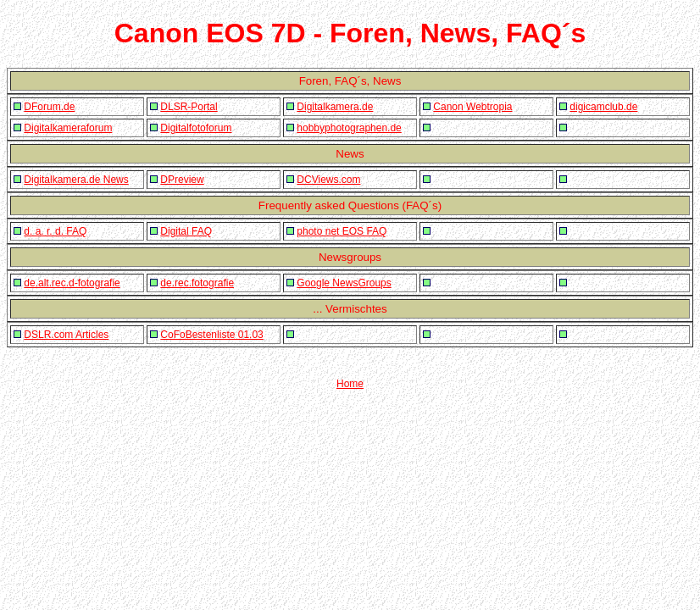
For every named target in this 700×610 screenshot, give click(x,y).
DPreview (182, 180)
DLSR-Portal (189, 107)
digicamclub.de (603, 107)
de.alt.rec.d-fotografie (72, 283)
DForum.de (49, 107)
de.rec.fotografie (197, 283)
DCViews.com (328, 180)
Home (350, 384)
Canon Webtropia (472, 107)
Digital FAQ (186, 231)
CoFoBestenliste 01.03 (211, 335)
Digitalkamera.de (335, 107)
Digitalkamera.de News (76, 180)
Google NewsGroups (344, 283)
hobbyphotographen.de (349, 128)
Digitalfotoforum (196, 128)
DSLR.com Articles (66, 335)
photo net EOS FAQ (342, 231)
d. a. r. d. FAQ (55, 231)
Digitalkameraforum (68, 128)
